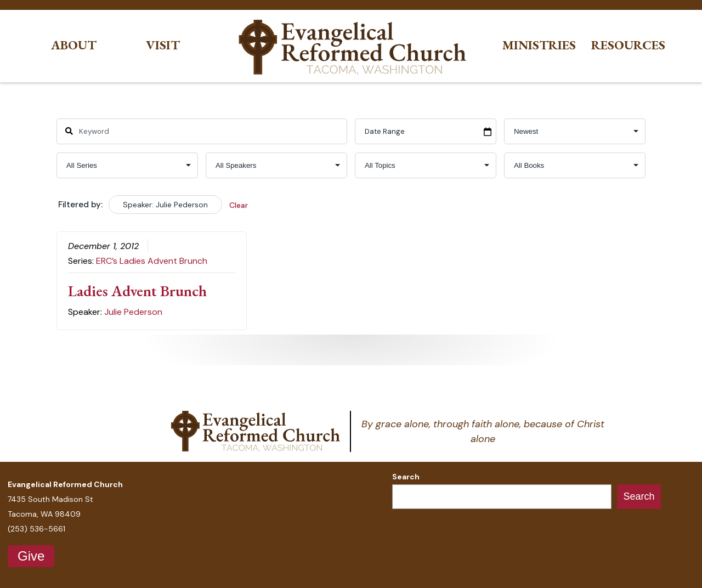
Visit (163, 45)
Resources (628, 45)
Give (31, 556)
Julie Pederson (133, 312)
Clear (239, 205)
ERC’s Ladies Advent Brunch (152, 261)
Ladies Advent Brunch (137, 291)
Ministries (539, 45)
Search (406, 477)
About (74, 45)
